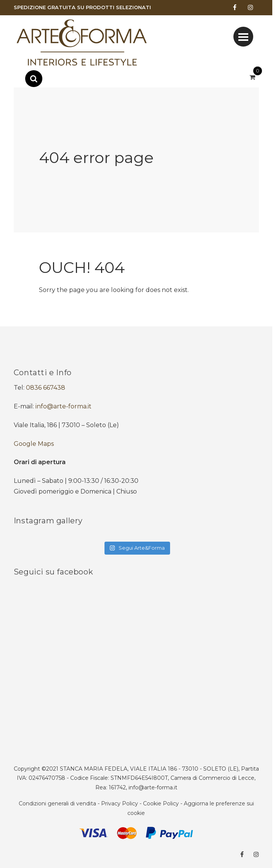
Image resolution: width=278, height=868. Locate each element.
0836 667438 (46, 388)
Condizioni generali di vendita (57, 803)
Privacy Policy (120, 803)
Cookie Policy (161, 803)
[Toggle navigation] (243, 37)
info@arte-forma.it (63, 406)
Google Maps (34, 444)
